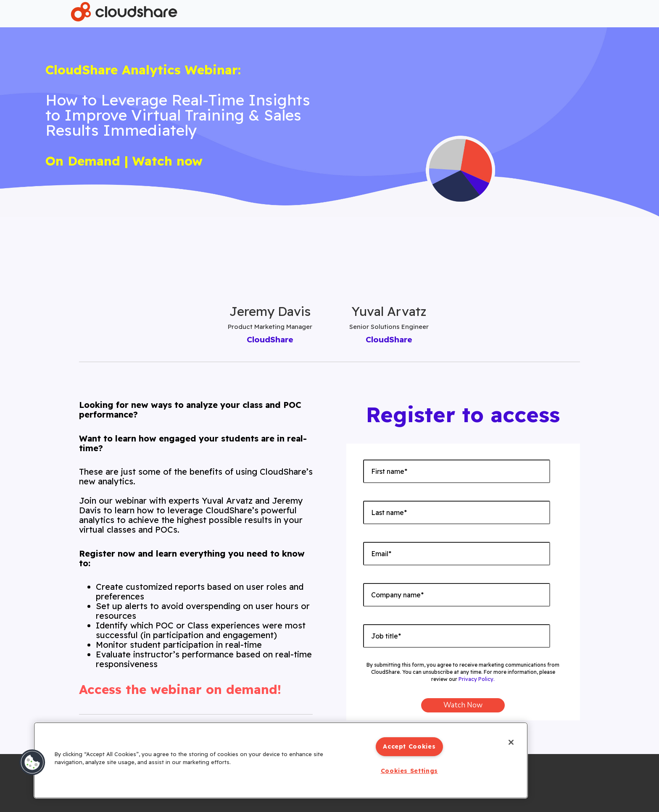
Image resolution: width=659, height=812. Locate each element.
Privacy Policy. (477, 679)
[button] (32, 762)
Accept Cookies (409, 746)
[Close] (510, 743)
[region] (281, 760)
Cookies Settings (409, 771)
